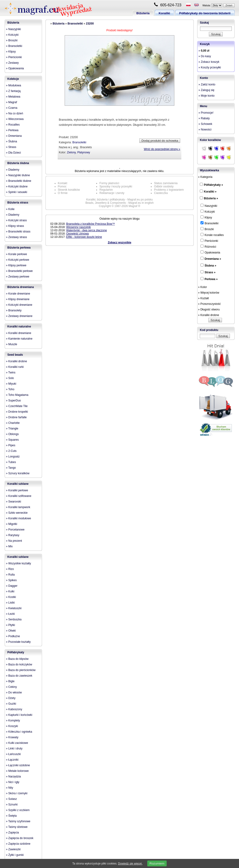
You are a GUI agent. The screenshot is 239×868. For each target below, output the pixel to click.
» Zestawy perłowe (18, 277)
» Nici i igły (13, 782)
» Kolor (203, 287)
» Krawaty (12, 737)
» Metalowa (13, 97)
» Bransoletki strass (18, 232)
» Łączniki (12, 760)
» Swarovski (14, 502)
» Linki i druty (14, 749)
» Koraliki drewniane (19, 333)
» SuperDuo (14, 401)
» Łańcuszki (13, 754)
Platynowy (84, 152)
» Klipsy (11, 52)
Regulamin (106, 190)
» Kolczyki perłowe (18, 260)
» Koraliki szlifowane (19, 496)
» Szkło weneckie (17, 513)
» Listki (10, 603)
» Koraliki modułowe (19, 518)
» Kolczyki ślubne (17, 186)
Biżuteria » (211, 198)
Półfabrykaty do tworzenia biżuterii (205, 13)
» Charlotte (13, 423)
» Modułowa (14, 85)
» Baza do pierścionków (21, 670)
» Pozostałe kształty (18, 642)
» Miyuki (11, 384)
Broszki (207, 229)
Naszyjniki (209, 206)
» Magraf (12, 102)
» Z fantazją (13, 91)
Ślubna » (211, 266)
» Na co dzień (15, 113)
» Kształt (204, 298)
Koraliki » (210, 192)
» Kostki (11, 597)
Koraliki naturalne (19, 327)
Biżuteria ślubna (18, 163)
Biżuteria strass (18, 203)
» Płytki (11, 625)
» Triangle (12, 429)
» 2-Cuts (11, 451)
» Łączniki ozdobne (18, 765)
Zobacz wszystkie (120, 242)
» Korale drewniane (18, 294)
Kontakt (63, 183)
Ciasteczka (161, 193)
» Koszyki (12, 726)
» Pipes (11, 445)
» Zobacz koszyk (209, 62)
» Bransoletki (14, 46)
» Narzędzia (14, 777)
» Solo (10, 378)
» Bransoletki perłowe (19, 271)
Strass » (210, 272)
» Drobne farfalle (16, 417)
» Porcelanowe (15, 530)
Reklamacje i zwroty (112, 193)
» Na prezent (14, 541)
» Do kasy (205, 56)
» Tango (11, 468)
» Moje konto (207, 96)
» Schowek (206, 124)
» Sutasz (12, 799)
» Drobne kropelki (17, 412)
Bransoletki (75, 24)
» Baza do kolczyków (19, 664)
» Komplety (13, 720)
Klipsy (206, 217)
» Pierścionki (14, 57)
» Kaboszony (14, 709)
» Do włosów (14, 692)
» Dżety (11, 698)
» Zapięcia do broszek (20, 838)
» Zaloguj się (207, 90)
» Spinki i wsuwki (17, 192)
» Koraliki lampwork (18, 507)
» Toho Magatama (17, 395)
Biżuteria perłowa (19, 248)
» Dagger (12, 586)
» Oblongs (12, 434)
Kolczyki (208, 211)
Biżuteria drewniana (21, 287)
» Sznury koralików (18, 473)
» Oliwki (11, 631)
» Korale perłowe (17, 254)
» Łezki (11, 614)
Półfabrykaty (16, 652)
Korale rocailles (212, 235)
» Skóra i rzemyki (17, 793)
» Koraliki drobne (17, 361)
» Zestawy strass (17, 237)
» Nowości (205, 130)
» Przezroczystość (209, 304)
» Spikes (11, 580)
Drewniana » (213, 259)
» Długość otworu (209, 309)
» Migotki (12, 524)
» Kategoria (205, 177)
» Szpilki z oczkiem (18, 810)
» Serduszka (14, 619)
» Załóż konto (207, 84)
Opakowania (210, 252)
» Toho (10, 389)
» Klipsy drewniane (18, 299)
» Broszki (12, 40)
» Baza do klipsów (17, 659)
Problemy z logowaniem (169, 190)
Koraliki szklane (18, 484)
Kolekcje (13, 79)
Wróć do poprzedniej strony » (162, 149)
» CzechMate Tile (17, 406)
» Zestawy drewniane (19, 316)
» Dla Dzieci (14, 153)
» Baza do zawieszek (19, 676)
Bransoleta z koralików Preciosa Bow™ (91, 224)
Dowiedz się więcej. (130, 864)
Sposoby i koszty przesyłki (116, 186)
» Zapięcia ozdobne (18, 844)
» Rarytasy (13, 535)
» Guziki (11, 704)
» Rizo (10, 569)
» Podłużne (13, 636)
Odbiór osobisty (164, 186)
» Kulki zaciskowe (17, 743)
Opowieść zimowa (78, 234)
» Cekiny (12, 687)
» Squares (12, 440)
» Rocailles (13, 125)
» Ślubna (12, 141)
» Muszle (12, 344)
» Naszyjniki (14, 29)
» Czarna (12, 108)
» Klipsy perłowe (16, 265)
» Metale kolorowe (17, 771)
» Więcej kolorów (209, 293)
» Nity (10, 788)
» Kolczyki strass (16, 220)
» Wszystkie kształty (19, 563)
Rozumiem (157, 863)
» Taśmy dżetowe (17, 827)
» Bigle (10, 681)
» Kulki (10, 591)
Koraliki (164, 13)
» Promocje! (206, 113)
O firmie (63, 193)
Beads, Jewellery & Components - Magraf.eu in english (119, 203)
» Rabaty (204, 118)
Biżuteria (143, 13)
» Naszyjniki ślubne (18, 175)
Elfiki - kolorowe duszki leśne (84, 237)
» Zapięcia (12, 833)
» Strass (11, 147)
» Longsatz (13, 457)
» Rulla (10, 575)
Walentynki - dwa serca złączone (87, 230)
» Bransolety (14, 310)
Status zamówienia (166, 183)
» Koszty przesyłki (210, 67)
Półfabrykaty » (214, 185)
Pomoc (62, 186)
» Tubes (11, 462)
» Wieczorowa (15, 119)
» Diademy (13, 170)
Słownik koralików (69, 190)
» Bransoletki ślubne (19, 181)
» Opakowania (15, 68)
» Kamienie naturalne (19, 339)
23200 (90, 24)
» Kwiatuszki (14, 608)
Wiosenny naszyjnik (79, 227)
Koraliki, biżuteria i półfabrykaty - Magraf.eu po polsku (120, 200)
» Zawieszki (13, 849)
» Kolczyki (12, 35)
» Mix (9, 546)
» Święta (11, 816)
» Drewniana (14, 136)
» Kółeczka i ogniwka (19, 732)
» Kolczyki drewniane (19, 305)
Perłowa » (211, 279)
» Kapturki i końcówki (19, 715)
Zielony (71, 152)
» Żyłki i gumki (15, 855)
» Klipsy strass (15, 226)
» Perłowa (12, 130)
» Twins (11, 373)
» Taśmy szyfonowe (18, 821)
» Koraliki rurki (15, 367)
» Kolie (10, 209)
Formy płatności (109, 183)
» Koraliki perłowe (17, 490)
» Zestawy (12, 63)
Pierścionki (209, 241)
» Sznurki (12, 805)
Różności (208, 246)
